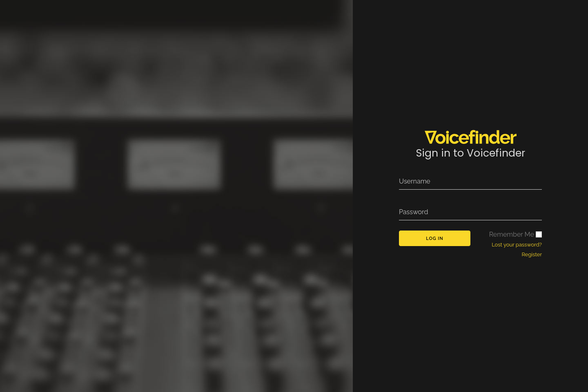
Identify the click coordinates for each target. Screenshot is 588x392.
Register (532, 254)
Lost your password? (517, 245)
